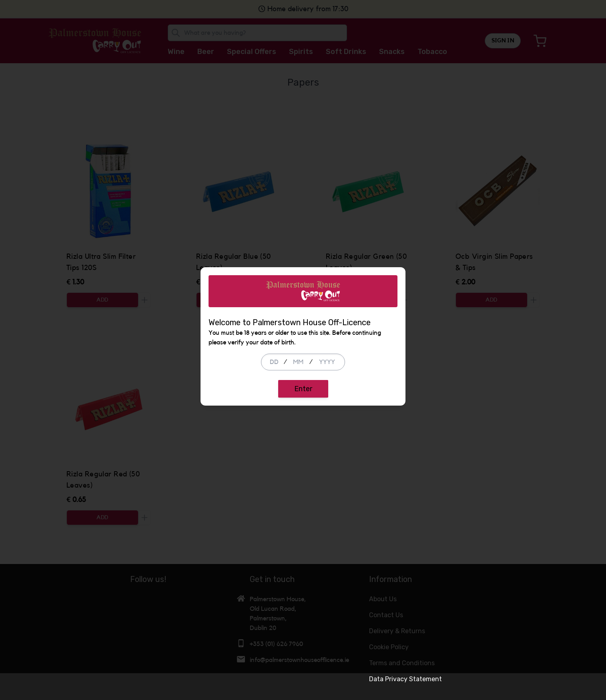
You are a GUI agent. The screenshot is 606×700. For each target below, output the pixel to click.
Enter (303, 402)
